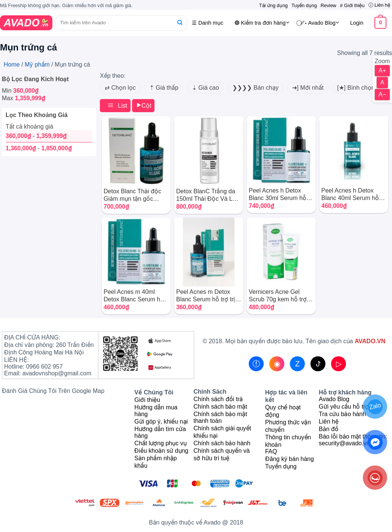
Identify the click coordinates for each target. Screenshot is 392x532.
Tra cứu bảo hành (342, 414)
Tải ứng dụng (273, 5)
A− (382, 94)
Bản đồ (329, 429)
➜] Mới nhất (308, 88)
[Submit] (180, 23)
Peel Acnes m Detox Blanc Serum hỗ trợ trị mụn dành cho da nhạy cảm (207, 296)
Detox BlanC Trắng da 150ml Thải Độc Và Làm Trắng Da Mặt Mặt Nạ (209, 195)
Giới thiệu (147, 400)
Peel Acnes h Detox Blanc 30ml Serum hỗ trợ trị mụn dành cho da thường (280, 194)
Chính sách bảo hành (222, 443)
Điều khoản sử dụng (161, 451)
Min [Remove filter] (20, 91)
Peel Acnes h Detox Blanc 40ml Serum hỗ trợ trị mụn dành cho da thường (352, 194)
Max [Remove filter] (24, 98)
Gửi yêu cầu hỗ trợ (344, 407)
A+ (382, 70)
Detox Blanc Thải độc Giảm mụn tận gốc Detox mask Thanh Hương (132, 195)
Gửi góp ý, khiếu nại (161, 422)
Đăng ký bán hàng (290, 459)
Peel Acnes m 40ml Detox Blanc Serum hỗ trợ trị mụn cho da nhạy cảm (134, 296)
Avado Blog (334, 399)
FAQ (271, 451)
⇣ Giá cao (206, 88)
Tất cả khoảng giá (30, 127)
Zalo (375, 406)
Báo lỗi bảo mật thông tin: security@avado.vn (353, 440)
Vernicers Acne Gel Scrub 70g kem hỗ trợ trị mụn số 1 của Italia (281, 296)
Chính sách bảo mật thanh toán (220, 417)
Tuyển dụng (304, 5)
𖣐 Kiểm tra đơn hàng (262, 22)
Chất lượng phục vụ (160, 443)
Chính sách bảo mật (220, 407)
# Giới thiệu (352, 5)
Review (328, 5)
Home (12, 64)
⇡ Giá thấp (164, 88)
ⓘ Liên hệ (379, 5)
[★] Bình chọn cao (362, 88)
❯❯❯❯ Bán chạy (255, 88)
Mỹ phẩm (37, 64)
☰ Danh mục (208, 23)
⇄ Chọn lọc (120, 88)
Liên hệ (329, 422)
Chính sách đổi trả (218, 399)
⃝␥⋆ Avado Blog (320, 22)
